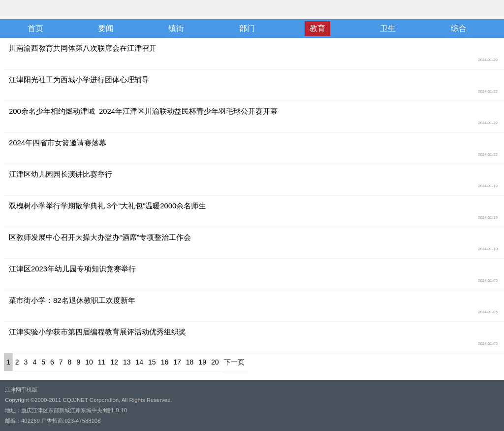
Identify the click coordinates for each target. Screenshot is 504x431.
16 (165, 362)
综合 (459, 28)
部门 (247, 28)
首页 (35, 28)
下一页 (234, 362)
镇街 (176, 28)
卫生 (388, 28)
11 (102, 362)
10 (89, 362)
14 (139, 362)
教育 (317, 28)
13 (127, 362)
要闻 (106, 28)
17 (177, 362)
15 (152, 362)
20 (215, 362)
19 (202, 362)
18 (190, 362)
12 (114, 362)
